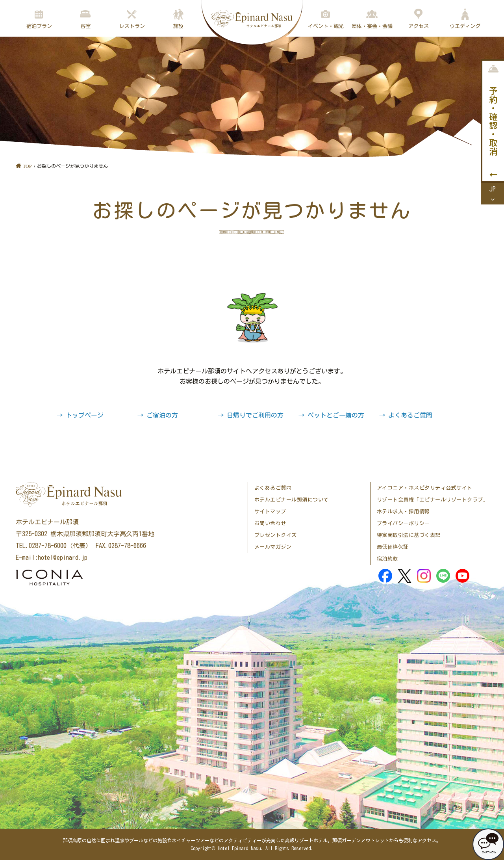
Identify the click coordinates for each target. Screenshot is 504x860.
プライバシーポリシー (403, 523)
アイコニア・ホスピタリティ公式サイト (425, 488)
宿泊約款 (387, 559)
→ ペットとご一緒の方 (331, 415)
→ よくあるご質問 (406, 415)
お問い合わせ (270, 523)
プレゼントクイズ (276, 535)
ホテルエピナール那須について (292, 500)
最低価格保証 (393, 547)
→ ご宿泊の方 (157, 415)
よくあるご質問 (273, 488)
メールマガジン (273, 547)
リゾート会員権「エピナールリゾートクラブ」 (433, 500)
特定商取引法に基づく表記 (409, 535)
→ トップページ (80, 415)
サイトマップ (270, 512)
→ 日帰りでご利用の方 (250, 415)
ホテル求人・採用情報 (403, 512)
